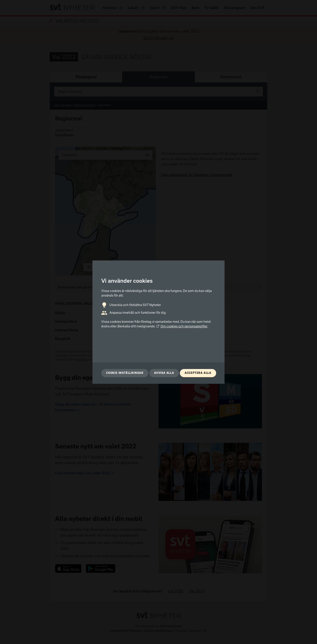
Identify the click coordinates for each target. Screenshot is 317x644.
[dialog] (158, 322)
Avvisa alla (164, 373)
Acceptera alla (198, 373)
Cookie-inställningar (125, 373)
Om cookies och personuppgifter (182, 326)
